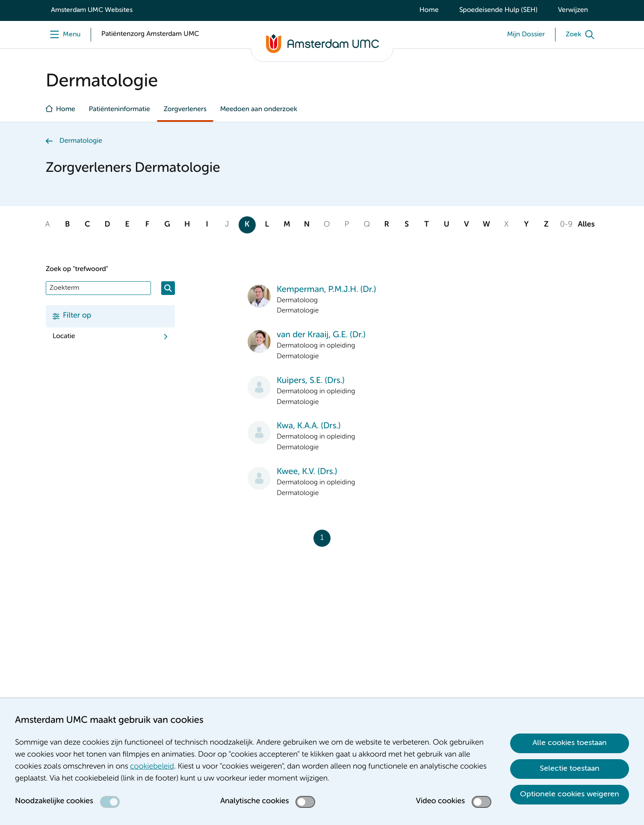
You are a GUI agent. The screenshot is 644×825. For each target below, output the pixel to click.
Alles (586, 225)
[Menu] (63, 35)
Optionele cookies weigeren (570, 794)
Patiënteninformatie (120, 109)
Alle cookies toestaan (570, 743)
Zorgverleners (185, 109)
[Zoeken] (168, 288)
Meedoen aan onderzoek (259, 109)
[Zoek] (582, 35)
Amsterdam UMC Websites (92, 10)
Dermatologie (81, 141)
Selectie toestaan (570, 769)
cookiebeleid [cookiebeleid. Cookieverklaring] (152, 767)
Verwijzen (573, 10)
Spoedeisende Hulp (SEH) (498, 10)
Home (429, 10)
